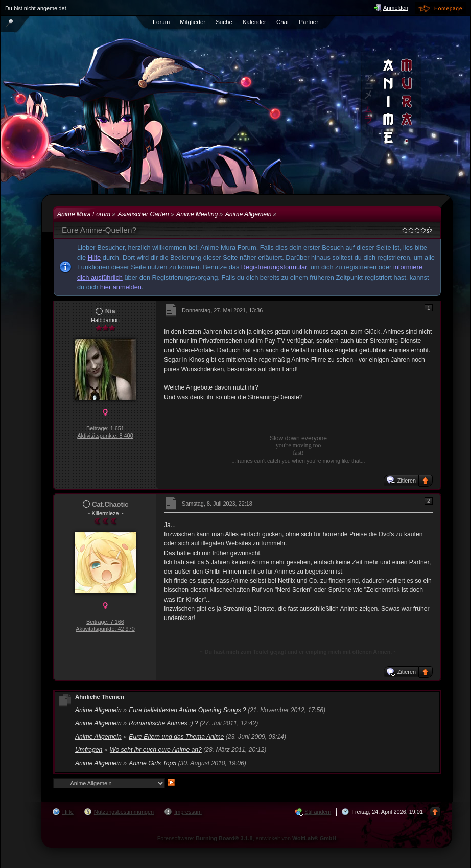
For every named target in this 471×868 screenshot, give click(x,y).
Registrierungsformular (274, 267)
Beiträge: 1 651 (105, 428)
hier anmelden (121, 287)
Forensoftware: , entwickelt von (247, 838)
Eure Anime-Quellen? (99, 230)
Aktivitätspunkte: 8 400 (105, 436)
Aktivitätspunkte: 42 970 (105, 629)
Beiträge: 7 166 (105, 622)
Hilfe (95, 257)
